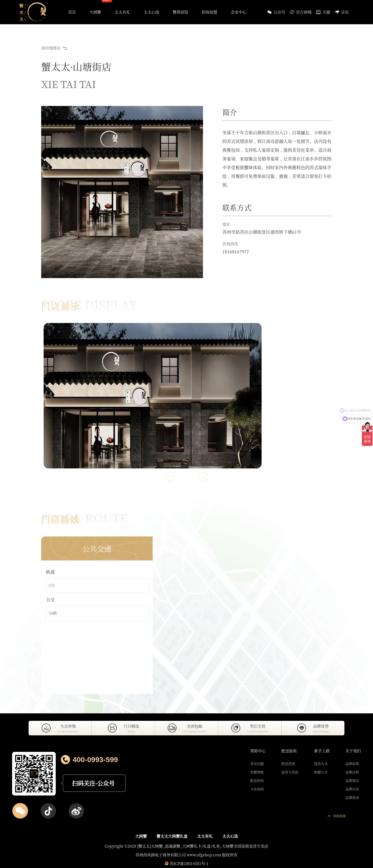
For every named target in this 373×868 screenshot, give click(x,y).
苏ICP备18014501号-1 (189, 864)
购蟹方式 (321, 772)
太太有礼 (205, 836)
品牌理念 (352, 780)
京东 (342, 12)
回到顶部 (337, 816)
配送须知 (257, 780)
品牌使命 (352, 797)
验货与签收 (290, 772)
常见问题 (257, 764)
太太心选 (230, 836)
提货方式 (321, 764)
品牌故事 (352, 764)
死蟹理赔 (257, 772)
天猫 (323, 12)
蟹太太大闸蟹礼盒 (172, 836)
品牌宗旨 (352, 789)
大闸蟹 (141, 836)
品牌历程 (352, 772)
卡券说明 (257, 789)
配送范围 (288, 764)
